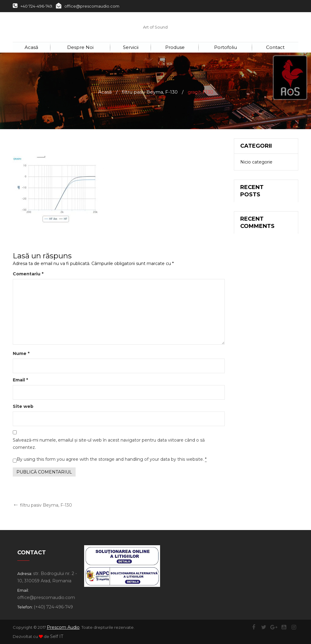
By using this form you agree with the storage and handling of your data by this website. (112, 459)
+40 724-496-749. (33, 6)
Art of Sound (155, 27)
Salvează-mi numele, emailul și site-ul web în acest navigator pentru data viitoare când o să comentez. (109, 444)
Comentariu (28, 274)
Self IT (57, 636)
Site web (23, 406)
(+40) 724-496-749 (53, 607)
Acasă (105, 92)
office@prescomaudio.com (88, 6)
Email (20, 380)
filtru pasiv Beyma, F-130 (150, 92)
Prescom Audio (63, 627)
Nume (21, 353)
